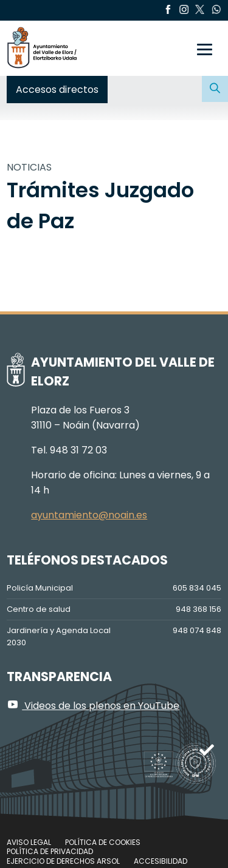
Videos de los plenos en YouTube (93, 706)
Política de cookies (103, 842)
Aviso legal (29, 842)
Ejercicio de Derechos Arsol (63, 861)
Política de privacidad (50, 851)
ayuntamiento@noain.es (89, 515)
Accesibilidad (161, 861)
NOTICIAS (29, 167)
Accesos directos (57, 90)
